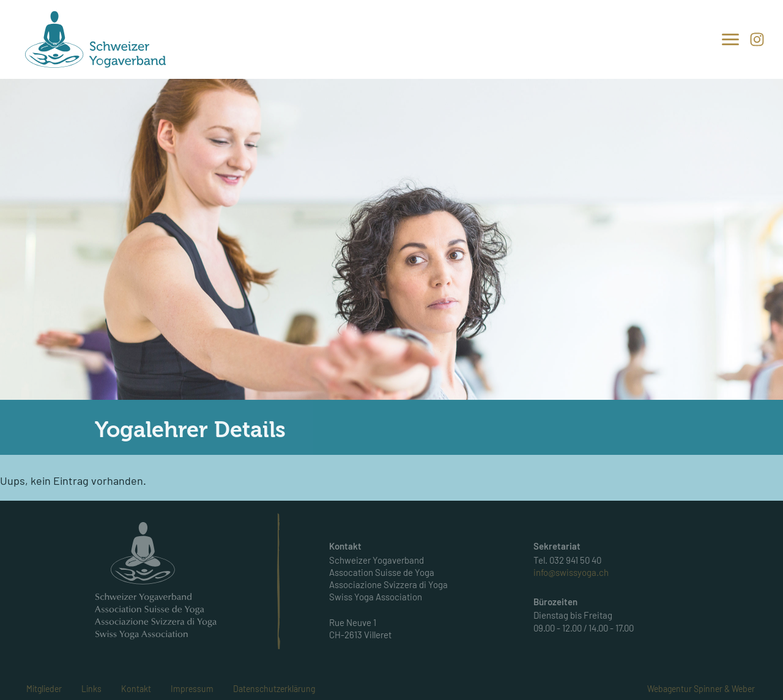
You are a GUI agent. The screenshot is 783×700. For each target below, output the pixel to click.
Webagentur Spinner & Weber (701, 689)
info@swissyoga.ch (571, 572)
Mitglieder (44, 689)
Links (91, 689)
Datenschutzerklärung (274, 689)
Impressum (192, 689)
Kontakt (136, 689)
